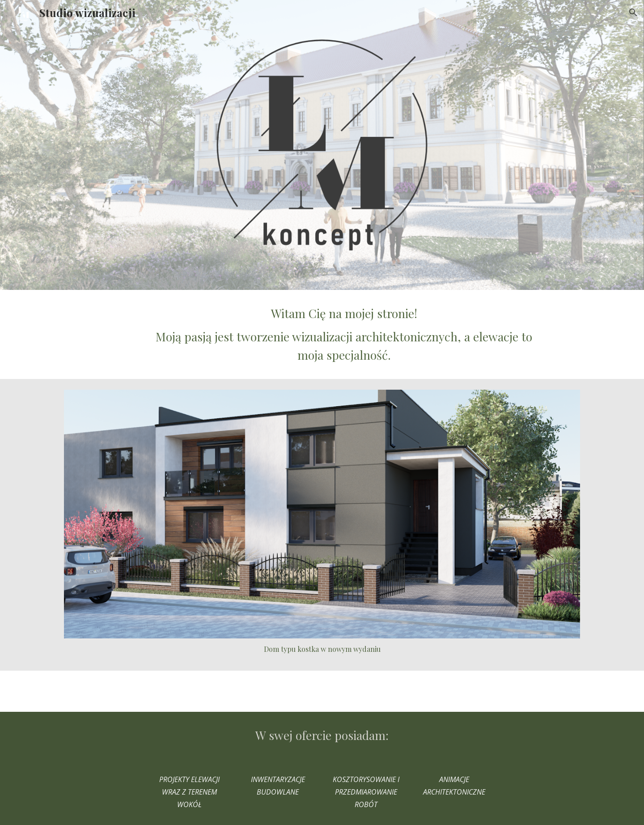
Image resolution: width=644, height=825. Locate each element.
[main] (344, 334)
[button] (633, 13)
